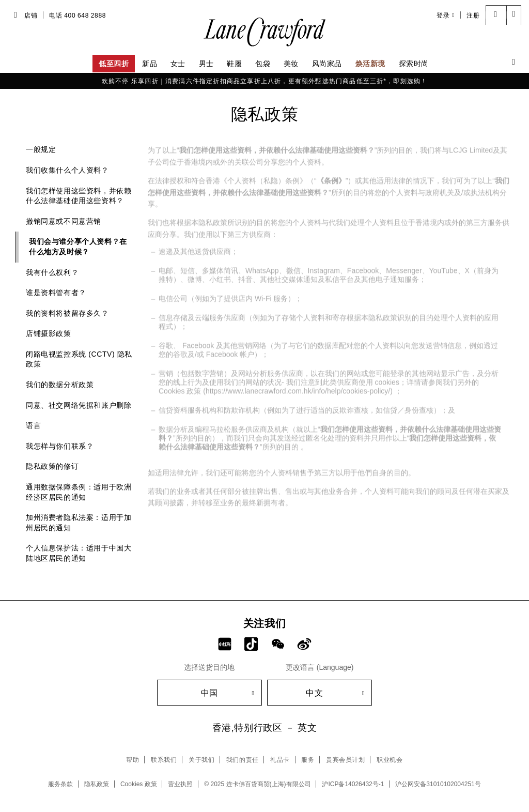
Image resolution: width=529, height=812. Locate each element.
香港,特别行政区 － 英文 (265, 728)
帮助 (133, 760)
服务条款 (60, 784)
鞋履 (234, 64)
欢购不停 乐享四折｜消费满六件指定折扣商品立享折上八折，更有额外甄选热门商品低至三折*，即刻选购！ (265, 81)
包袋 (263, 64)
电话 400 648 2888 (77, 16)
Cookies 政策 (139, 784)
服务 (308, 760)
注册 (473, 16)
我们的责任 (243, 760)
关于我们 (201, 760)
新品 (150, 64)
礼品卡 (280, 760)
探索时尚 (414, 64)
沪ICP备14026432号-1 (353, 784)
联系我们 (164, 760)
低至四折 (114, 64)
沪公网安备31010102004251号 (438, 784)
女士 (178, 64)
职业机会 (390, 760)
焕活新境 (370, 64)
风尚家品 (327, 64)
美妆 (291, 64)
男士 (206, 64)
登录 (446, 15)
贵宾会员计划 (346, 760)
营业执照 (180, 784)
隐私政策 (97, 784)
